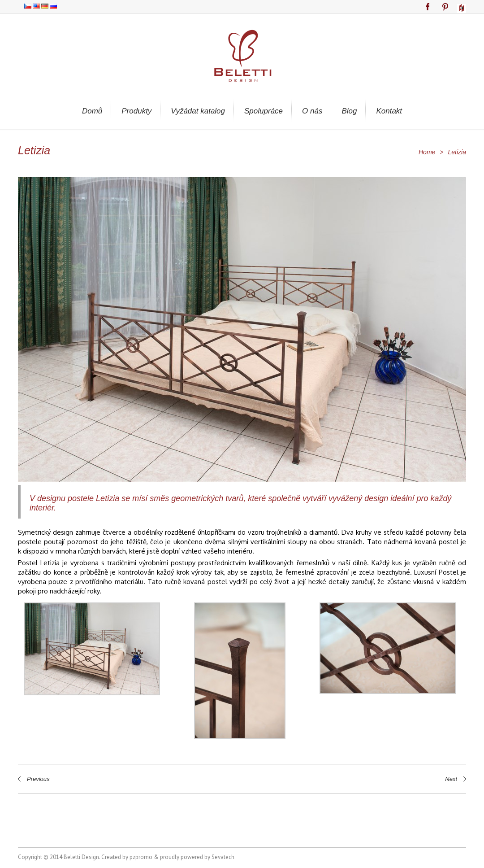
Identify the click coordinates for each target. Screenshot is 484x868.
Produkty (136, 111)
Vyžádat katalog (198, 111)
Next (451, 779)
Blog (349, 111)
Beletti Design (81, 857)
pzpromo (141, 857)
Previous (38, 779)
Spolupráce (264, 111)
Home (427, 152)
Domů (92, 111)
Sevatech (223, 857)
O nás (312, 111)
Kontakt (389, 111)
